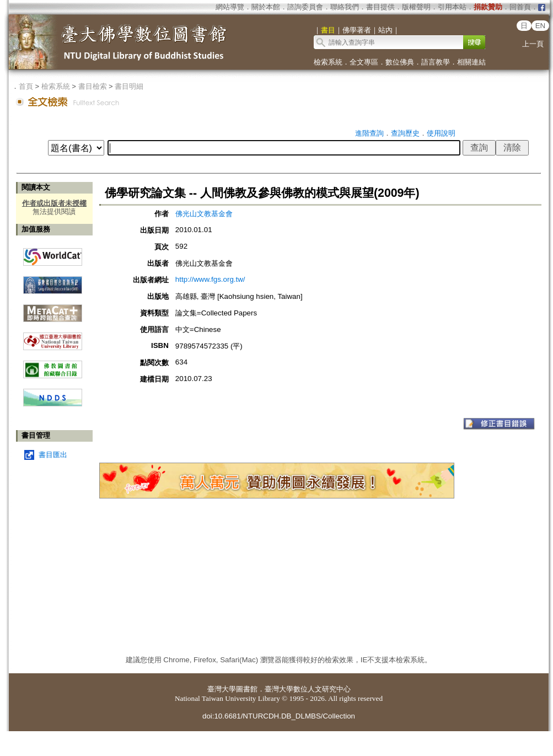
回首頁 (520, 7)
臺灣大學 (222, 689)
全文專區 (364, 62)
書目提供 (380, 7)
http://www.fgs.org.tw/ (210, 279)
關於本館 (266, 7)
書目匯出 (53, 455)
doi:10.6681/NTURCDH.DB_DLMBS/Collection (279, 716)
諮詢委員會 (305, 7)
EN (541, 26)
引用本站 (452, 7)
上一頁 (533, 44)
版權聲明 (416, 7)
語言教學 (436, 62)
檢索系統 (328, 62)
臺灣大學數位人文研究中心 (308, 689)
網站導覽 (230, 7)
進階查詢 (369, 133)
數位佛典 (400, 62)
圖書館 (247, 689)
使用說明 (441, 133)
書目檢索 (93, 86)
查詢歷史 (405, 133)
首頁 (26, 86)
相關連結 (471, 62)
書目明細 (129, 86)
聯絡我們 (345, 7)
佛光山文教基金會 (204, 214)
